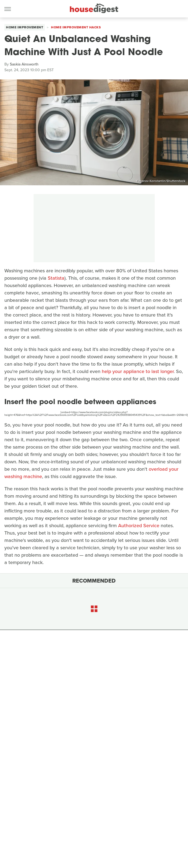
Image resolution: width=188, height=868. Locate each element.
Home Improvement (25, 27)
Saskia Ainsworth (24, 64)
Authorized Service (139, 526)
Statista (56, 278)
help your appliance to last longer (138, 371)
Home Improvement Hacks (76, 27)
